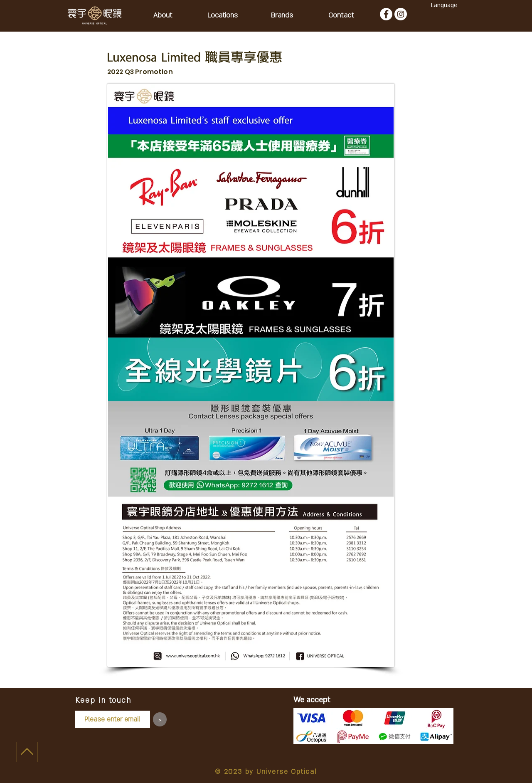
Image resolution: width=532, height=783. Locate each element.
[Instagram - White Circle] (401, 14)
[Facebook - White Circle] (386, 14)
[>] (160, 719)
